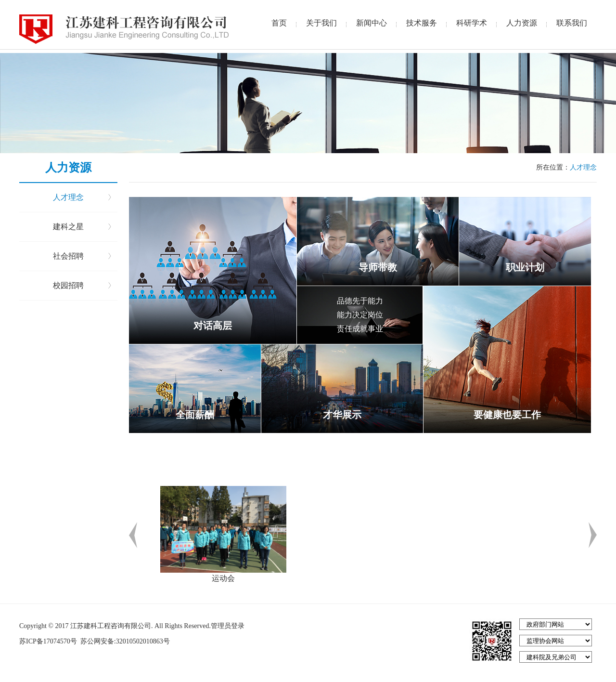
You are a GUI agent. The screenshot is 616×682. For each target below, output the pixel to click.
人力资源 (522, 23)
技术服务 (422, 23)
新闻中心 (372, 23)
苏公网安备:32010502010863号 (124, 641)
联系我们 (572, 23)
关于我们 (321, 23)
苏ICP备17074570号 (49, 641)
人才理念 (68, 197)
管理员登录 (228, 626)
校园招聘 (68, 285)
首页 (279, 23)
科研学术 (472, 23)
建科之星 (68, 227)
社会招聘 (68, 256)
